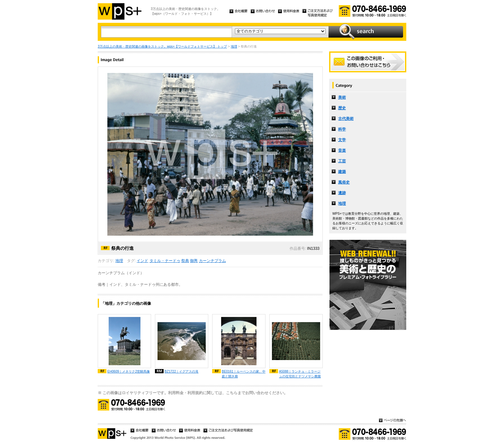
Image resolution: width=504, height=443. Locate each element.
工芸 (342, 161)
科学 (342, 129)
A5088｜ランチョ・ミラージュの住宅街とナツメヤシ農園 (300, 374)
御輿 (194, 261)
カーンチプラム (212, 261)
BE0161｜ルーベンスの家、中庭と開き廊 (244, 374)
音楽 (342, 150)
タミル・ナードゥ (165, 261)
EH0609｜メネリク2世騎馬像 (129, 371)
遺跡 (342, 193)
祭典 (185, 261)
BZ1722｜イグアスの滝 (181, 371)
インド (142, 261)
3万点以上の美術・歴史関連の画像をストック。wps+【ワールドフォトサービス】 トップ (162, 46)
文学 (342, 140)
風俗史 (344, 182)
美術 (342, 97)
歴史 (342, 108)
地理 (234, 46)
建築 (342, 172)
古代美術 (346, 119)
